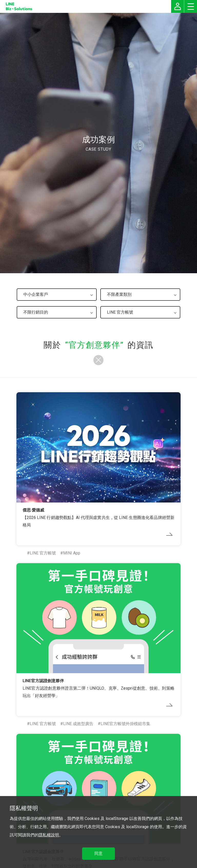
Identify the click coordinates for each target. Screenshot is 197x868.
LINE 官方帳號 (43, 553)
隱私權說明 (49, 835)
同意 (98, 853)
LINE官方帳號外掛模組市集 (125, 724)
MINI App (72, 553)
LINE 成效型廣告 (78, 724)
